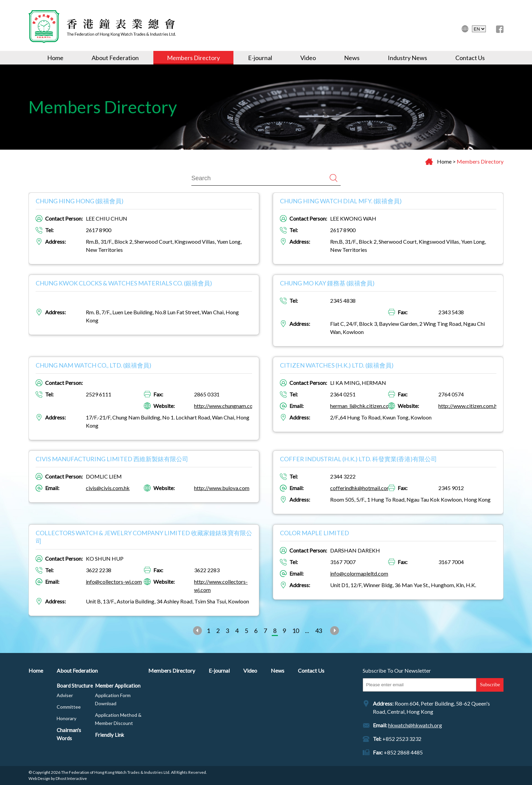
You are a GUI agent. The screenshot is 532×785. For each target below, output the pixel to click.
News (352, 58)
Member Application (118, 686)
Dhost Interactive (71, 778)
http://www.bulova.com (222, 488)
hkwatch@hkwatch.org (415, 725)
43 (319, 631)
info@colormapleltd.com (359, 573)
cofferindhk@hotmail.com (361, 488)
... (307, 631)
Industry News (407, 58)
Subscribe (490, 685)
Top (504, 757)
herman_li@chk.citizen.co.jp (362, 406)
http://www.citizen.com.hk (469, 406)
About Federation (115, 58)
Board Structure (75, 686)
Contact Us (470, 58)
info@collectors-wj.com (114, 582)
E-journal (260, 58)
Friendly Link (109, 735)
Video (308, 58)
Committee (69, 707)
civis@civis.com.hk (108, 488)
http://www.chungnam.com (226, 406)
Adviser (65, 695)
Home (55, 58)
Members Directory (193, 58)
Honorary (66, 718)
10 (296, 631)
